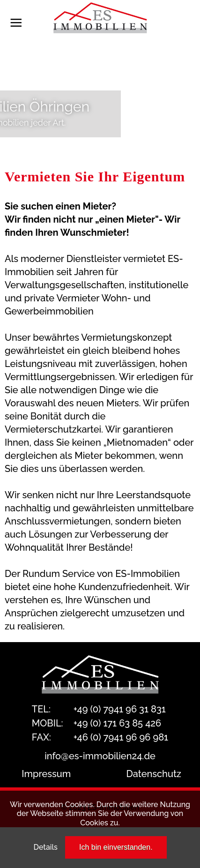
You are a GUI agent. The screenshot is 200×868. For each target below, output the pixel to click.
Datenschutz (154, 774)
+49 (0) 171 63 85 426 (118, 723)
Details (45, 847)
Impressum (46, 774)
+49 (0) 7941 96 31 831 (120, 709)
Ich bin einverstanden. (116, 847)
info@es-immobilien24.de (100, 756)
